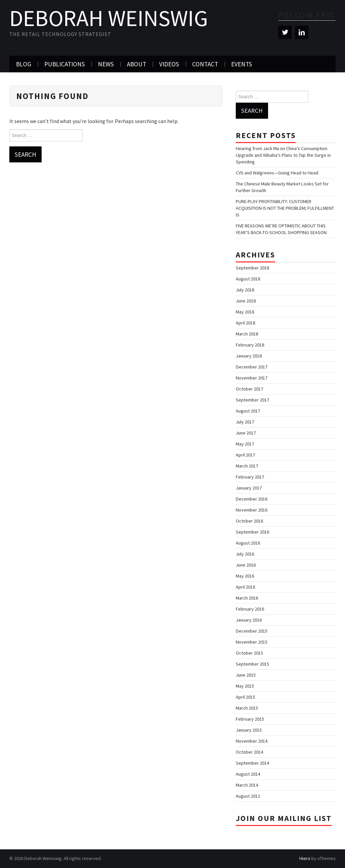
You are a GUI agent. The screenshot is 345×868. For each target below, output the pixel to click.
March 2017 (247, 466)
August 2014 (248, 774)
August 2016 (248, 543)
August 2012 (248, 796)
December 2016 (252, 499)
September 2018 (252, 268)
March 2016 (247, 598)
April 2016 (245, 587)
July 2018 (245, 290)
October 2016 (249, 521)
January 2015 (249, 730)
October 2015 (249, 653)
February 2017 (250, 477)
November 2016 (252, 510)
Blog (24, 64)
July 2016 (245, 554)
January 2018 (249, 356)
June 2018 (246, 301)
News (106, 64)
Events (242, 64)
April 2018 (245, 323)
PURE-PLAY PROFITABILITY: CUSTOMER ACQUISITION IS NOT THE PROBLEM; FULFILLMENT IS (285, 208)
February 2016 (250, 609)
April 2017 (245, 455)
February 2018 (250, 345)
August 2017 (248, 411)
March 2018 (247, 334)
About (137, 64)
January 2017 (249, 488)
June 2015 (246, 675)
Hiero (305, 858)
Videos (169, 64)
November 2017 (252, 378)
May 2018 (245, 312)
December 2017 (252, 367)
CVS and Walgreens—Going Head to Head (277, 173)
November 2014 (252, 741)
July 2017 (245, 422)
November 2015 (252, 642)
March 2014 (247, 785)
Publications (65, 64)
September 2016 (252, 532)
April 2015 (245, 697)
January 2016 (249, 620)
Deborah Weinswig (109, 18)
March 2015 (247, 708)
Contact (205, 64)
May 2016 (245, 576)
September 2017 (252, 400)
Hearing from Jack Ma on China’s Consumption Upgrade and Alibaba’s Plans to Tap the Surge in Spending (283, 155)
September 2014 (252, 763)
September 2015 (252, 664)
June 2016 (246, 565)
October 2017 (249, 389)
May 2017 (245, 444)
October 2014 (249, 752)
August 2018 (248, 279)
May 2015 (245, 686)
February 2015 (250, 719)
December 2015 (252, 631)
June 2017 (246, 433)
